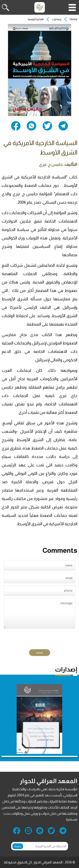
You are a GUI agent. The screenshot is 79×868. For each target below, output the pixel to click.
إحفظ (18, 846)
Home (74, 19)
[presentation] (45, 637)
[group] (39, 719)
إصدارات (57, 19)
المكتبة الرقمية (36, 19)
